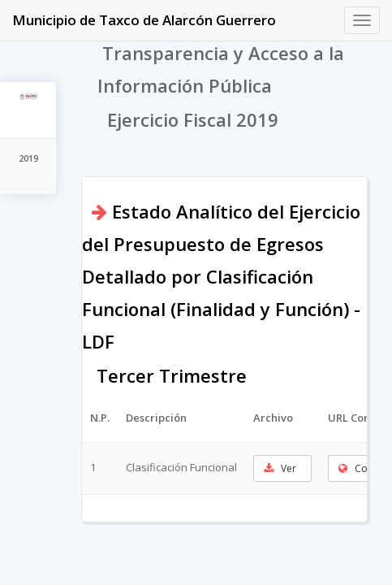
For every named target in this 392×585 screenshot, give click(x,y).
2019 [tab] (28, 158)
